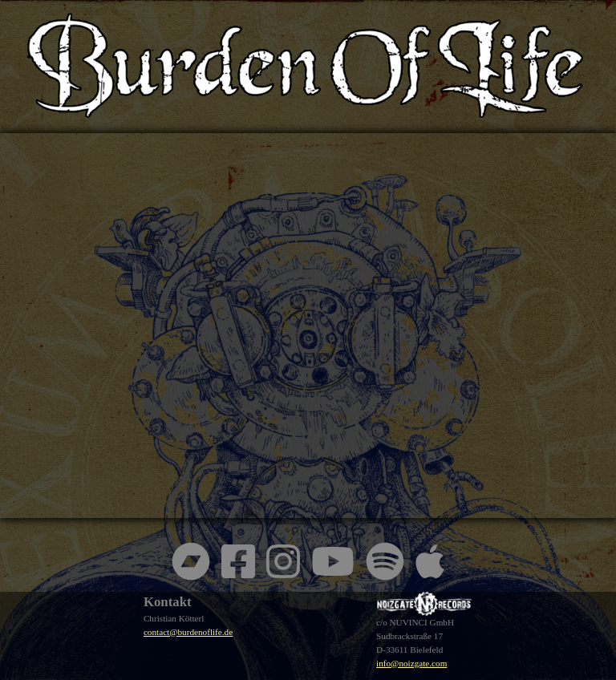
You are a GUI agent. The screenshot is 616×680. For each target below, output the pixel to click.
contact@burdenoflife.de (188, 632)
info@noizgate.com (411, 663)
